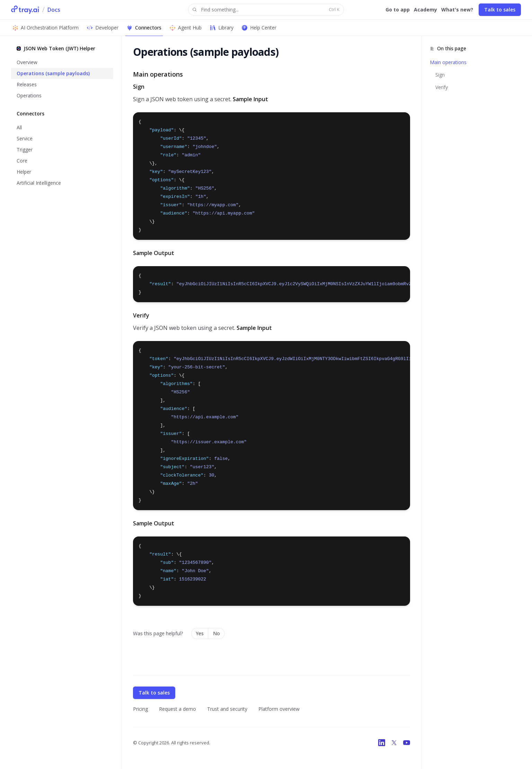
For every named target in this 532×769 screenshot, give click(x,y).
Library (222, 28)
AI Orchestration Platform (46, 28)
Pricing (140, 709)
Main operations (448, 62)
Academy (425, 10)
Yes (200, 633)
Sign (440, 75)
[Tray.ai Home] (25, 10)
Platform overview (279, 709)
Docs (54, 10)
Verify (442, 87)
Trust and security (227, 709)
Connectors (144, 28)
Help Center (259, 28)
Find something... (265, 10)
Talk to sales (500, 10)
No (216, 633)
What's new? (457, 10)
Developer (103, 28)
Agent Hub (186, 28)
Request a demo (178, 709)
